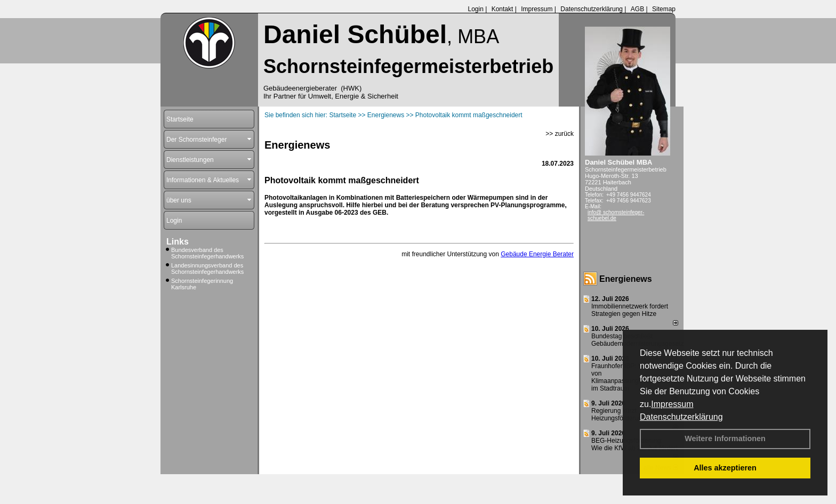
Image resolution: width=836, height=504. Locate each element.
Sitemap (664, 9)
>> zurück (560, 134)
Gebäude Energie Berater (537, 254)
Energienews (626, 279)
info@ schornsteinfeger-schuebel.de (616, 215)
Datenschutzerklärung (681, 417)
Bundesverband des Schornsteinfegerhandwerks (207, 253)
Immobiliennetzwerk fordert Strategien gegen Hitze (630, 310)
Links (178, 242)
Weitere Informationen (725, 438)
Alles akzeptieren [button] (725, 468)
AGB (637, 9)
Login (475, 9)
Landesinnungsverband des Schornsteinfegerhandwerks (207, 269)
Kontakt (503, 9)
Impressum (672, 404)
